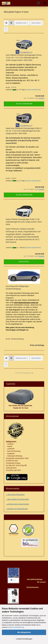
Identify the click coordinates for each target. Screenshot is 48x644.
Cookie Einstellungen (24, 639)
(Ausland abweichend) (33, 90)
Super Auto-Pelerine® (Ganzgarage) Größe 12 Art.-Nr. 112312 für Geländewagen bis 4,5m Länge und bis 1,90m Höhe (24, 131)
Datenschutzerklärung (16, 627)
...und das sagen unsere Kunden (17, 504)
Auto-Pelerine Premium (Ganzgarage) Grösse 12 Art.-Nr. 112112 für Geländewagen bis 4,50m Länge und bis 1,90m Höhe (24, 58)
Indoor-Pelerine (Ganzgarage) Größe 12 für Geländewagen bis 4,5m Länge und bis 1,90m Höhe (24, 222)
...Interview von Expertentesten (17, 509)
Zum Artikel (24, 262)
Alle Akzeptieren (24, 632)
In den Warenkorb (24, 104)
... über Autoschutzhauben (15, 494)
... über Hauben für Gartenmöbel (17, 499)
